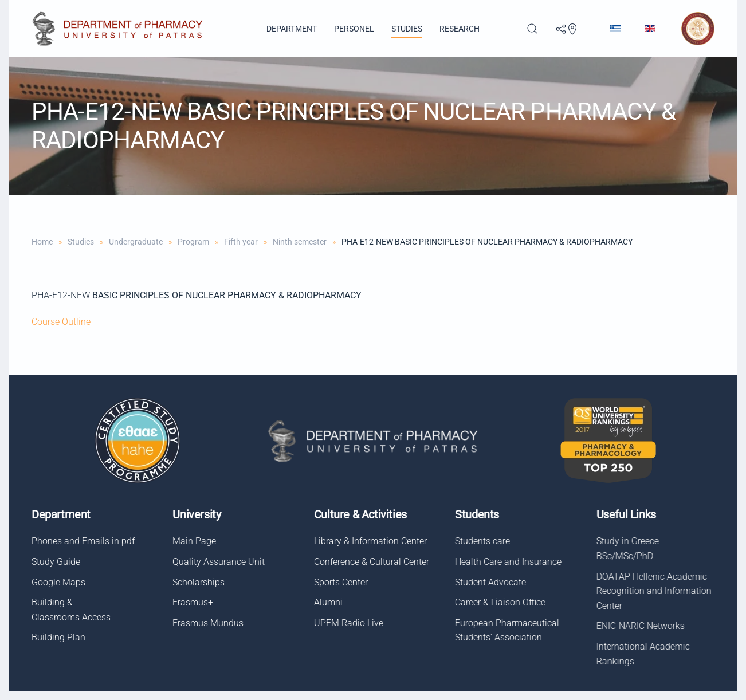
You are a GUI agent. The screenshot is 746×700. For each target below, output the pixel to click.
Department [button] (292, 29)
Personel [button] (354, 29)
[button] (532, 29)
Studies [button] (407, 29)
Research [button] (460, 29)
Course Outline (61, 322)
